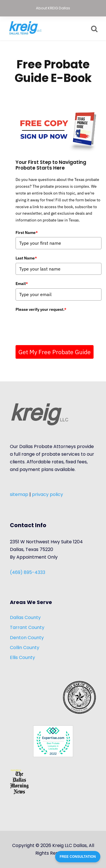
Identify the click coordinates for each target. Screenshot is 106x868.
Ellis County (22, 657)
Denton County (27, 638)
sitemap (19, 494)
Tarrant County (27, 627)
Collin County (25, 648)
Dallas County (25, 617)
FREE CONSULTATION (78, 857)
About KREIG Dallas (53, 8)
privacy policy (47, 494)
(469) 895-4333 (28, 572)
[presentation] (59, 325)
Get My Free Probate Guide (55, 352)
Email (22, 284)
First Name (27, 233)
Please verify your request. (41, 309)
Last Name (26, 258)
